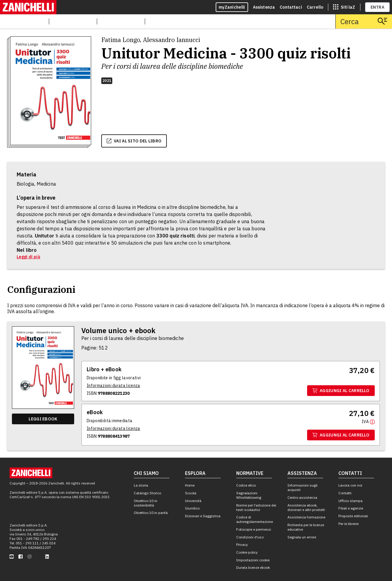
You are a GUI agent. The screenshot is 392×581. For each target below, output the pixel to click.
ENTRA (378, 7)
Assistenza (264, 7)
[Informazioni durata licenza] (113, 386)
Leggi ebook (43, 419)
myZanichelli (232, 7)
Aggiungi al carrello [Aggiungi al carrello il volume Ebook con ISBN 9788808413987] (341, 435)
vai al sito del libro (134, 141)
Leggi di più (28, 257)
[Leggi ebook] (43, 419)
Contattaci (291, 7)
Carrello (315, 7)
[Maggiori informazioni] (368, 421)
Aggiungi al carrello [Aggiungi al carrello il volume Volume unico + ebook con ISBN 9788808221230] (341, 391)
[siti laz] (344, 7)
